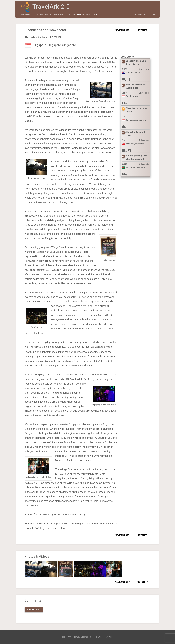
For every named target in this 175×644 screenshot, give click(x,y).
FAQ (69, 637)
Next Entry (143, 30)
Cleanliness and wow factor (83, 14)
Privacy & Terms (80, 637)
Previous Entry (122, 30)
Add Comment (34, 610)
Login (152, 14)
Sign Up (142, 14)
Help (63, 637)
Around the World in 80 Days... (50, 14)
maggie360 (26, 14)
